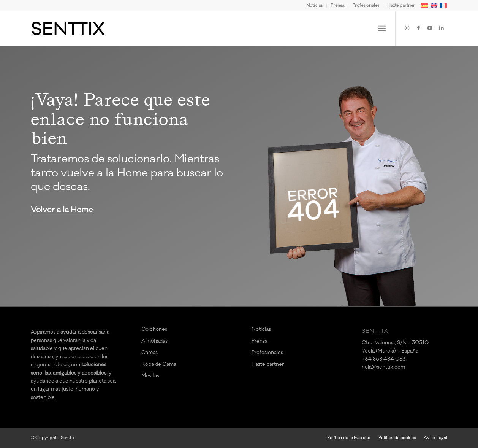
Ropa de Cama (159, 364)
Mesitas (150, 376)
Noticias (314, 6)
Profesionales (366, 6)
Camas (150, 352)
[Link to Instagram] (407, 28)
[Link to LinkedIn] (442, 28)
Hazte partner (401, 6)
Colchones (154, 329)
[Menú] (382, 29)
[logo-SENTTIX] (68, 29)
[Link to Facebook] (419, 28)
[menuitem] (315, 6)
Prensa (337, 6)
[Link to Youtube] (430, 28)
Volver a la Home (62, 210)
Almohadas (154, 341)
